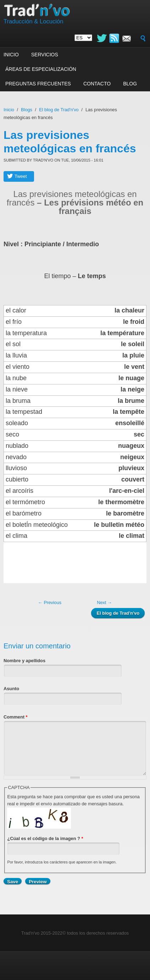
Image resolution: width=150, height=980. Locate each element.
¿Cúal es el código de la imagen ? (45, 838)
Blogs (27, 110)
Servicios (45, 55)
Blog (130, 84)
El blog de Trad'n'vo (59, 110)
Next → (104, 602)
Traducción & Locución (34, 21)
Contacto (97, 84)
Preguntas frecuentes (38, 84)
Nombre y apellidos (24, 661)
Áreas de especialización (41, 69)
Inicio (11, 55)
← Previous (50, 602)
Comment (16, 717)
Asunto (11, 689)
